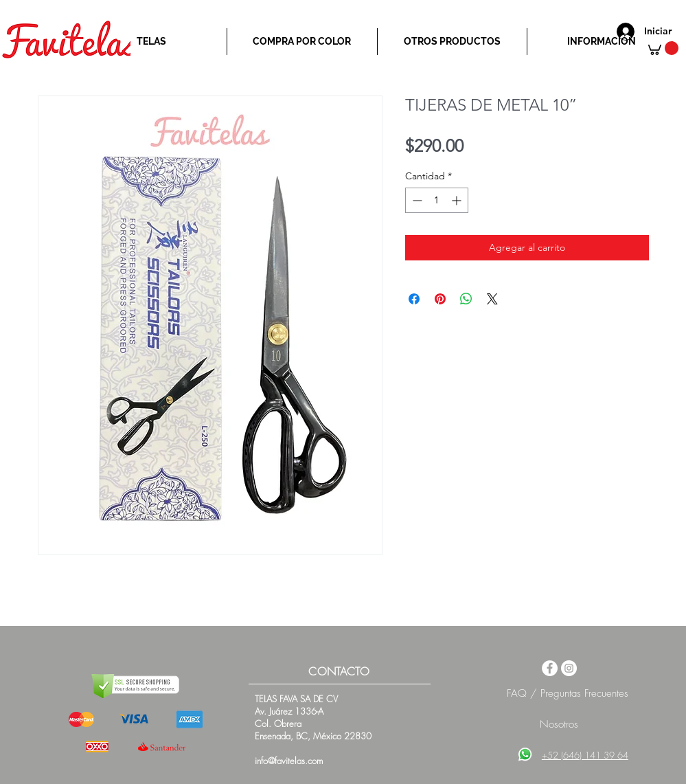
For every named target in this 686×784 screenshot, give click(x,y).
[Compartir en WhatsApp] (466, 299)
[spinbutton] (437, 200)
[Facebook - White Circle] (550, 668)
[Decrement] (416, 200)
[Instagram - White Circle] (569, 668)
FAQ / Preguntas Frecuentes (568, 693)
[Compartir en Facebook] (414, 299)
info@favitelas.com (289, 761)
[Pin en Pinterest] (440, 299)
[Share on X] (492, 299)
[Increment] (458, 200)
